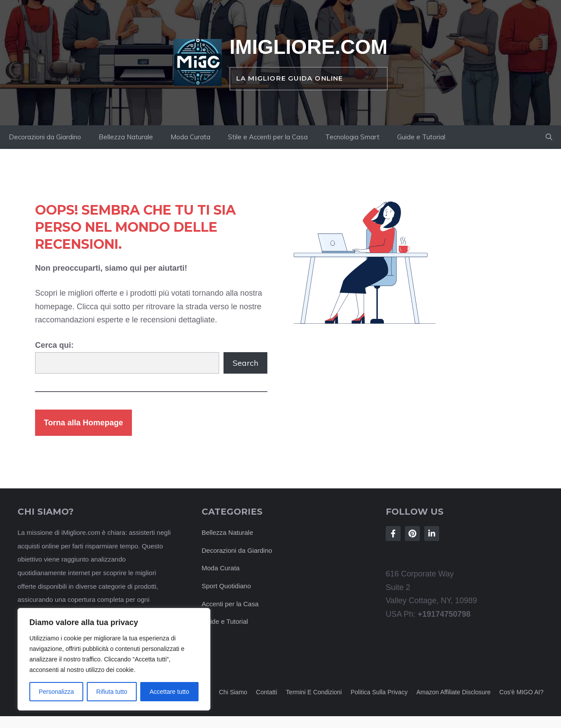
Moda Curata (190, 137)
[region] (114, 659)
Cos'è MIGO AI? (521, 692)
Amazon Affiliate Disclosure (453, 692)
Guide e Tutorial (421, 137)
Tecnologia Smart (352, 137)
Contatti (266, 692)
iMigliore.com (309, 47)
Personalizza (56, 692)
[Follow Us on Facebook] (393, 534)
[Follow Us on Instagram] (412, 534)
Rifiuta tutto (112, 692)
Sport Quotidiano (226, 586)
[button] (549, 137)
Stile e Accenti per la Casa (268, 137)
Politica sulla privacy (379, 692)
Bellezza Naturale (126, 137)
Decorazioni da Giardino (45, 137)
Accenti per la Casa (230, 604)
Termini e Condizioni (314, 692)
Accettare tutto (169, 692)
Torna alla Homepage (83, 423)
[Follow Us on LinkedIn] (432, 534)
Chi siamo (233, 692)
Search (245, 363)
